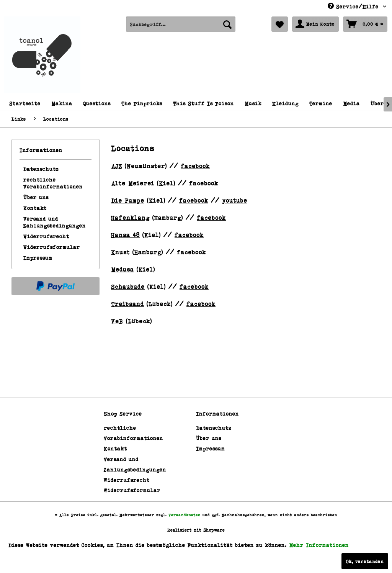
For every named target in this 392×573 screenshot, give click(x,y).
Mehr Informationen (319, 545)
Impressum (38, 258)
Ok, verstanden (365, 561)
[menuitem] (181, 24)
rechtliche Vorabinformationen (53, 183)
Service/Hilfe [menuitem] (354, 6)
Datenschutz (41, 169)
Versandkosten (185, 515)
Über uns (36, 197)
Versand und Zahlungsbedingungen (55, 222)
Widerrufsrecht (46, 236)
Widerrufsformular (52, 247)
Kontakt (35, 208)
